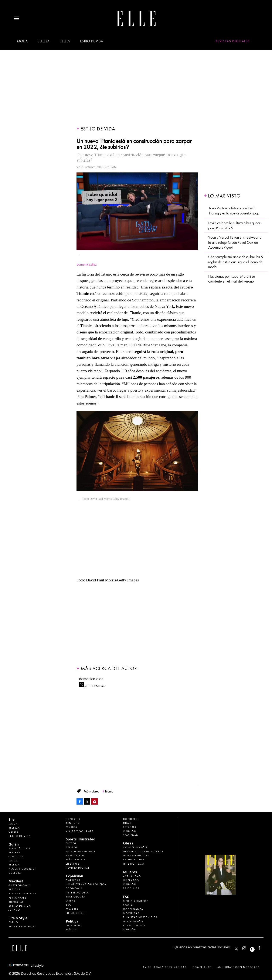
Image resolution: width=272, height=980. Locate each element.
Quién (14, 844)
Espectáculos (19, 848)
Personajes (18, 898)
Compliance (202, 967)
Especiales (131, 888)
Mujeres (72, 909)
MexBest (16, 881)
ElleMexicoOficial (263, 947)
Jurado (14, 910)
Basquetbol (75, 855)
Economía (74, 888)
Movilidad (131, 913)
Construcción (135, 847)
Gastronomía (20, 885)
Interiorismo (134, 864)
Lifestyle (73, 864)
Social (128, 905)
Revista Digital (78, 868)
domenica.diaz (91, 679)
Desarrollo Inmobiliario (143, 851)
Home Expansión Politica (86, 884)
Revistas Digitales (233, 41)
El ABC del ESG (134, 925)
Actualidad (132, 876)
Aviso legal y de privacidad (165, 967)
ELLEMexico (236, 949)
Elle (11, 819)
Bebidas (14, 889)
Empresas (73, 880)
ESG (69, 905)
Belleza (44, 41)
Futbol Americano (81, 851)
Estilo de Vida (20, 906)
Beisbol (72, 847)
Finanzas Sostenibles (140, 917)
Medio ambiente (136, 901)
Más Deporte (76, 860)
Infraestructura (136, 855)
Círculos (16, 857)
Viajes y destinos (22, 893)
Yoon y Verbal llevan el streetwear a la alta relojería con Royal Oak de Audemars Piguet (235, 242)
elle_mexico (248, 947)
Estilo (13, 922)
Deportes (73, 819)
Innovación (133, 921)
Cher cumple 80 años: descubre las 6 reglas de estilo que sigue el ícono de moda (236, 262)
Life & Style (18, 918)
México (72, 930)
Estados (130, 827)
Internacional (78, 893)
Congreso (132, 819)
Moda (22, 41)
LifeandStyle (76, 913)
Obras (71, 901)
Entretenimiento (22, 927)
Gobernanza (133, 909)
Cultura (15, 873)
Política (72, 921)
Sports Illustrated (81, 839)
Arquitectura (134, 860)
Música (72, 827)
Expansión (75, 876)
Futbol (71, 843)
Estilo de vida (92, 41)
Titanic (109, 791)
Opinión (130, 831)
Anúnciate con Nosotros (239, 967)
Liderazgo (131, 880)
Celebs (65, 41)
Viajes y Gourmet (22, 869)
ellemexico (256, 947)
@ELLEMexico (95, 685)
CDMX (127, 823)
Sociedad (131, 835)
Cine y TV (73, 823)
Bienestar (16, 902)
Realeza (14, 853)
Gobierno (74, 925)
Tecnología (76, 897)
